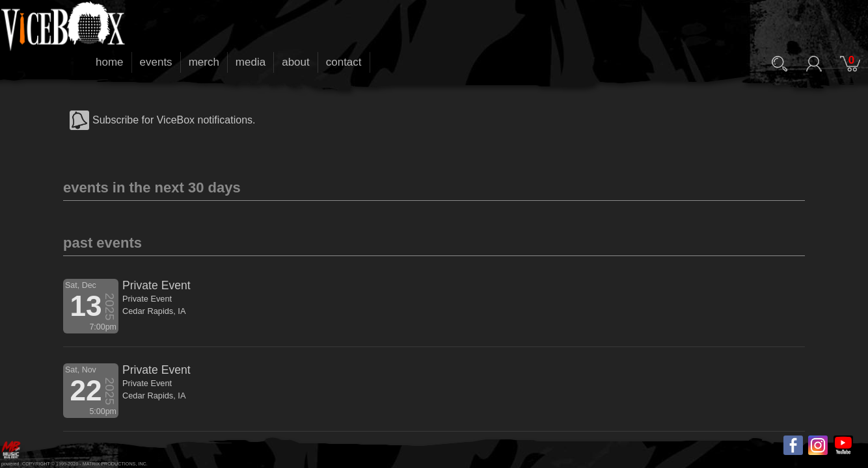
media (251, 62)
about (296, 62)
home (110, 62)
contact (344, 62)
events (156, 62)
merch (204, 62)
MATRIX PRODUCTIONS (109, 464)
